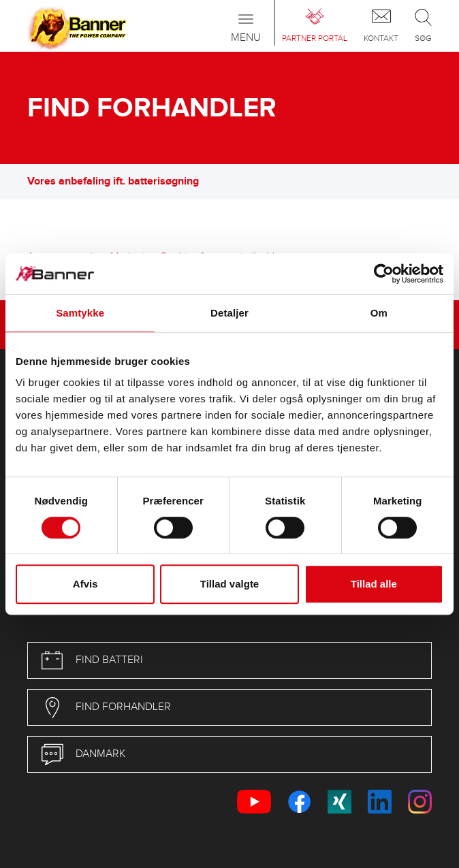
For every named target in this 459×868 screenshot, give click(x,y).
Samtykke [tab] (80, 313)
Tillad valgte (229, 584)
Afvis (85, 584)
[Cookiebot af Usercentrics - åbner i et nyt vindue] (384, 274)
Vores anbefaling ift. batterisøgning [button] (120, 181)
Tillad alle (374, 584)
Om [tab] (379, 313)
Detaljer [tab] (229, 313)
